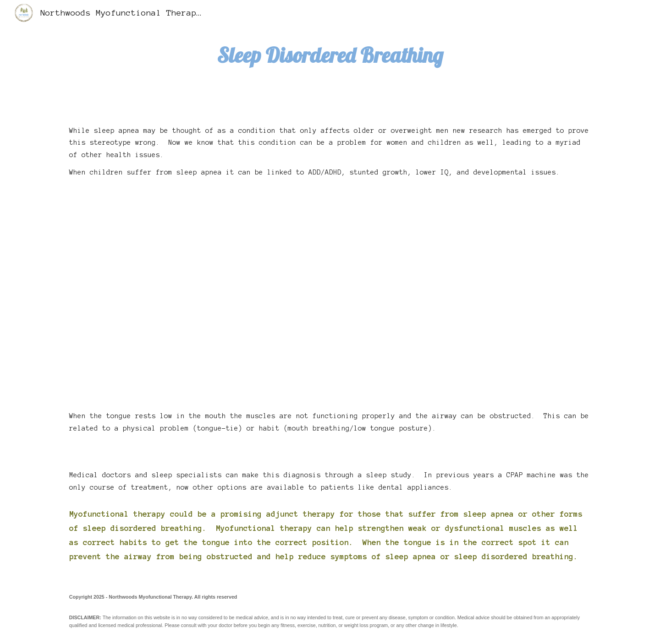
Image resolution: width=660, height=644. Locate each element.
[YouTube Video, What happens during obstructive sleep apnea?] (330, 291)
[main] (330, 55)
